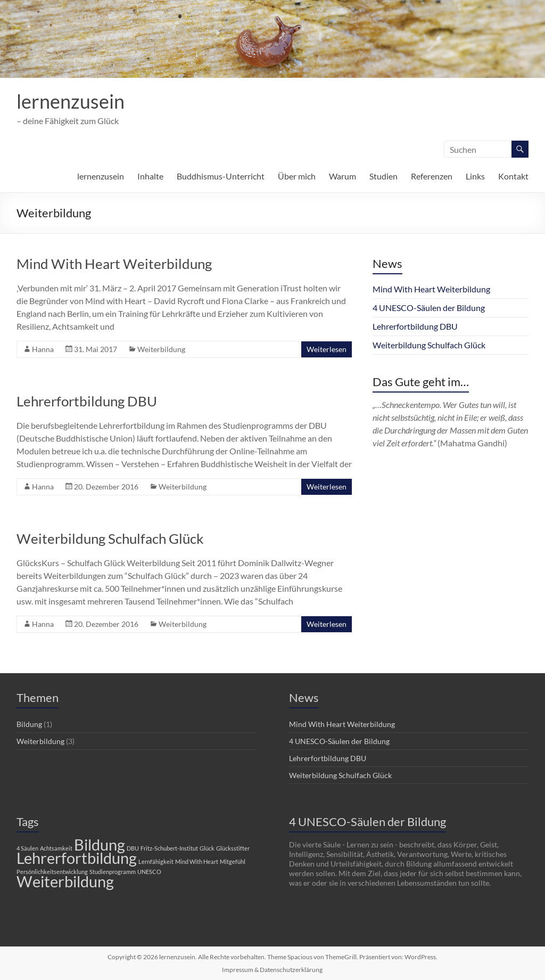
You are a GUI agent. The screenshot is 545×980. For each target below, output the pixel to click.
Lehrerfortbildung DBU (87, 401)
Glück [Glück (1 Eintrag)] (207, 848)
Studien (383, 176)
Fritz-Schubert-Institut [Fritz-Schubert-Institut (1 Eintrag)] (169, 848)
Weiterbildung (161, 349)
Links (475, 176)
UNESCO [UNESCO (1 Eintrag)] (149, 872)
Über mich (297, 176)
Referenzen (432, 176)
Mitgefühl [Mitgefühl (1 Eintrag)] (233, 861)
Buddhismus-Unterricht (221, 176)
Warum (342, 176)
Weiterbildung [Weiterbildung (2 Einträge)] (65, 881)
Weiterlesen (327, 349)
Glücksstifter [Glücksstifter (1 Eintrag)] (233, 848)
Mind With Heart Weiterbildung (114, 264)
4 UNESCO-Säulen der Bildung (429, 308)
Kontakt (513, 176)
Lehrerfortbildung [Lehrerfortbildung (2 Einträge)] (77, 858)
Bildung (29, 724)
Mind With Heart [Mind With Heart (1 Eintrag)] (197, 861)
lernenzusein (71, 101)
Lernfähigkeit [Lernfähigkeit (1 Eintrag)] (156, 861)
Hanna (43, 349)
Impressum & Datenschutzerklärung (272, 970)
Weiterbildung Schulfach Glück (110, 538)
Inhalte (150, 176)
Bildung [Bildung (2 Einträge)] (100, 844)
